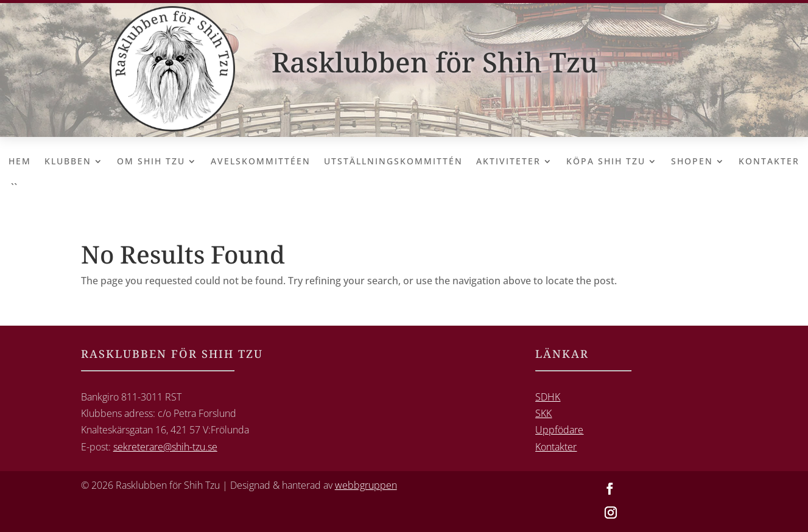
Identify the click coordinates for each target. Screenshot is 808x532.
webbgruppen (366, 485)
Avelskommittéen (261, 162)
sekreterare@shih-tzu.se (165, 447)
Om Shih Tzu (151, 162)
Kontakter (769, 162)
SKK (543, 413)
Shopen (692, 162)
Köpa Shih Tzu (606, 162)
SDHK (548, 397)
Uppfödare (559, 430)
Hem (20, 162)
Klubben (68, 162)
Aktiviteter (508, 162)
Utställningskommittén (393, 162)
